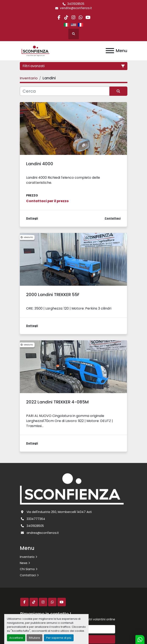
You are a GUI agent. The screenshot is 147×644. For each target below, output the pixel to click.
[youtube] (88, 17)
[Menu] (110, 51)
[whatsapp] (81, 17)
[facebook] (59, 17)
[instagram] (73, 17)
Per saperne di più (59, 638)
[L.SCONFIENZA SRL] (72, 489)
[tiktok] (66, 17)
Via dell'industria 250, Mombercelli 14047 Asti (59, 512)
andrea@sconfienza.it (43, 533)
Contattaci (28, 575)
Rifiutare (34, 638)
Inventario (27, 557)
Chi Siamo (27, 569)
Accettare (16, 638)
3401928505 (76, 4)
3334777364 (36, 519)
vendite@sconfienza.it (76, 8)
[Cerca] (65, 91)
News (24, 563)
